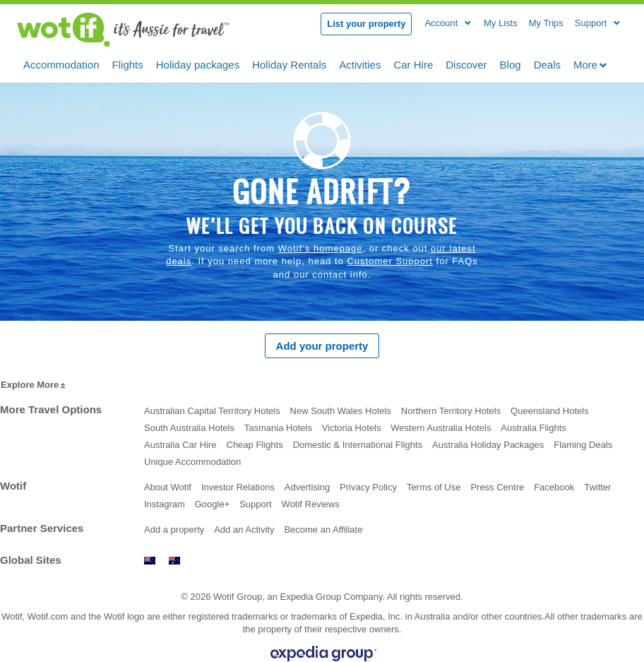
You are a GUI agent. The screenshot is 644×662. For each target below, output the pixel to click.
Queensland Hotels (550, 411)
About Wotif (168, 487)
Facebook (554, 487)
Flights (128, 64)
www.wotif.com (174, 561)
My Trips (546, 23)
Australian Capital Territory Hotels (212, 411)
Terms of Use (434, 487)
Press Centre (497, 487)
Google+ (213, 504)
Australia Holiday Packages (488, 445)
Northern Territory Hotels (451, 411)
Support (256, 504)
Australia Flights (533, 428)
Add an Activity (244, 530)
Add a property (174, 530)
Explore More (34, 385)
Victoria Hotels (352, 428)
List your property (366, 24)
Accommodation (61, 64)
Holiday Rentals (289, 64)
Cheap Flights (255, 445)
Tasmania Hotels (278, 428)
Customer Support (390, 261)
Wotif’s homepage (321, 248)
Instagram (165, 504)
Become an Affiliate (323, 530)
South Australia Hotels (189, 428)
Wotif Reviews (311, 504)
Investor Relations (238, 487)
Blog (511, 64)
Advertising (307, 487)
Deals (547, 64)
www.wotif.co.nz (150, 561)
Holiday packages (198, 64)
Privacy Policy (368, 487)
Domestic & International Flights (358, 445)
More (591, 65)
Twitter (597, 487)
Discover (466, 64)
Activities (360, 64)
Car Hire (413, 64)
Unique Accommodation (192, 462)
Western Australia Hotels (441, 428)
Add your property (322, 346)
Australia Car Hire (180, 445)
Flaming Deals (583, 445)
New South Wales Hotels (341, 411)
